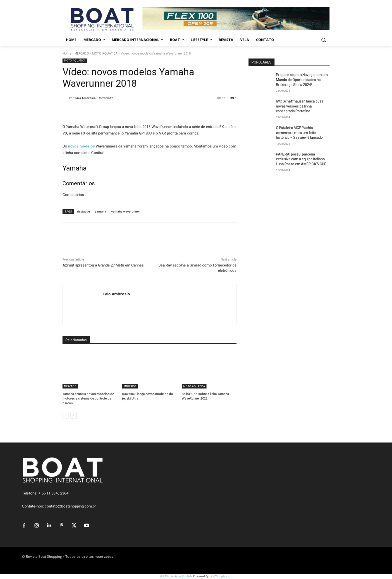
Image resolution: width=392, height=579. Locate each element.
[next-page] (74, 415)
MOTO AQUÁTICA (105, 53)
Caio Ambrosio (85, 98)
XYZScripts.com (221, 576)
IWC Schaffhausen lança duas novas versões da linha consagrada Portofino (300, 106)
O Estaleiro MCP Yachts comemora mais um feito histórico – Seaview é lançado (299, 133)
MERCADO (82, 53)
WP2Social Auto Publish (176, 576)
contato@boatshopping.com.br (70, 506)
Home (67, 53)
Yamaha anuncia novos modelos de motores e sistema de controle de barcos (88, 398)
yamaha (101, 211)
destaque (83, 211)
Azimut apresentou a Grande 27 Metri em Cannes (103, 265)
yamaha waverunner (126, 211)
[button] (323, 40)
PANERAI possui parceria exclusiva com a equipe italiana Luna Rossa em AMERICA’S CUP (301, 159)
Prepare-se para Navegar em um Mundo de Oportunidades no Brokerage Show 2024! (302, 80)
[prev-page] (66, 415)
